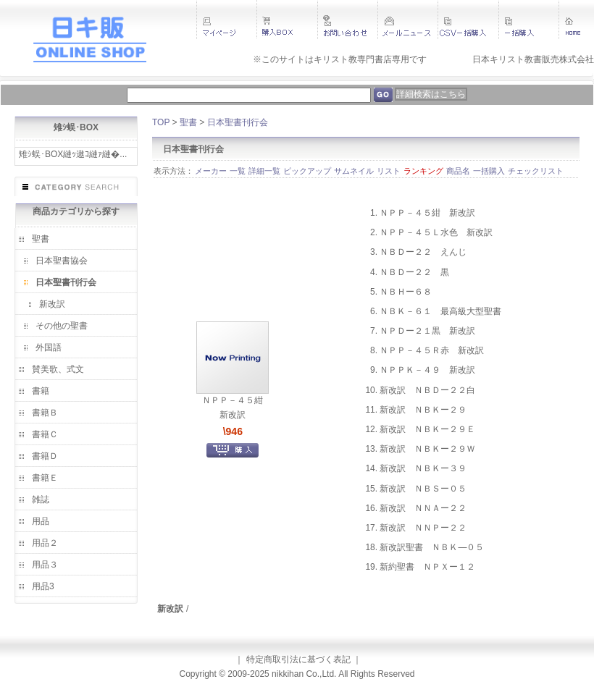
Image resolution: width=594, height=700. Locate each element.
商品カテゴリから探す (76, 211)
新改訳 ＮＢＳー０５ (423, 489)
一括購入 (489, 171)
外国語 (49, 347)
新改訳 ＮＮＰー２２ (423, 528)
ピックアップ (307, 171)
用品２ (45, 543)
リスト (389, 171)
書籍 (41, 391)
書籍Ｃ (45, 434)
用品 (41, 521)
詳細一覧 (264, 171)
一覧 (238, 171)
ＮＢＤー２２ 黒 (414, 272)
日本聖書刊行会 (66, 282)
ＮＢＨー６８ (406, 292)
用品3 (43, 586)
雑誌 (41, 499)
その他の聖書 (62, 326)
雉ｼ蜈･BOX (76, 127)
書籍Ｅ (45, 478)
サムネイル (354, 171)
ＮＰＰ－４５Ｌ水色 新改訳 (436, 232)
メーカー (211, 171)
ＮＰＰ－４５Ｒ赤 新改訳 (432, 350)
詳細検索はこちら (431, 94)
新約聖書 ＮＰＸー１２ (427, 567)
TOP (161, 122)
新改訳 (52, 304)
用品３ (45, 565)
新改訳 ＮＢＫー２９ (423, 410)
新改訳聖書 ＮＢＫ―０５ (432, 547)
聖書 (41, 239)
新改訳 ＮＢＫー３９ (423, 468)
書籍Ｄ (45, 456)
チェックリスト (536, 171)
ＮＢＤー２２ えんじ (423, 252)
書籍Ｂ (45, 413)
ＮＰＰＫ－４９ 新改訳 (427, 370)
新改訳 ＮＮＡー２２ (423, 508)
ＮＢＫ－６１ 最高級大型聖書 (440, 311)
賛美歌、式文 (58, 369)
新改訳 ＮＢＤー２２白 (427, 390)
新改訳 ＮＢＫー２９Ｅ (427, 429)
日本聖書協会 (62, 261)
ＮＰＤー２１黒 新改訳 (427, 331)
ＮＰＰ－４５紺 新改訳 (427, 213)
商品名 (458, 171)
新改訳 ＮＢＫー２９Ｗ (427, 449)
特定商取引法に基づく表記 (298, 659)
